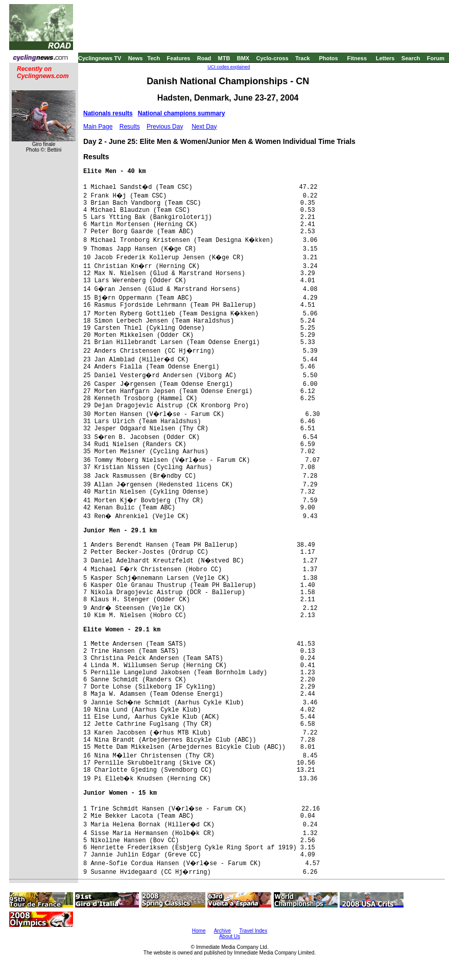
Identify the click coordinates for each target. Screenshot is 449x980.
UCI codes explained (229, 67)
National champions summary (182, 113)
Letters (385, 58)
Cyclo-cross (273, 58)
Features (179, 58)
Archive (222, 931)
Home (199, 931)
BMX (243, 58)
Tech (153, 58)
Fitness (357, 58)
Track (303, 58)
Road (204, 58)
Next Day (204, 127)
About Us (230, 936)
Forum (436, 58)
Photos (328, 58)
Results (130, 127)
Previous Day (165, 127)
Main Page (98, 127)
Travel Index (254, 931)
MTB (224, 58)
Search (411, 58)
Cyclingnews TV (100, 58)
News (136, 58)
